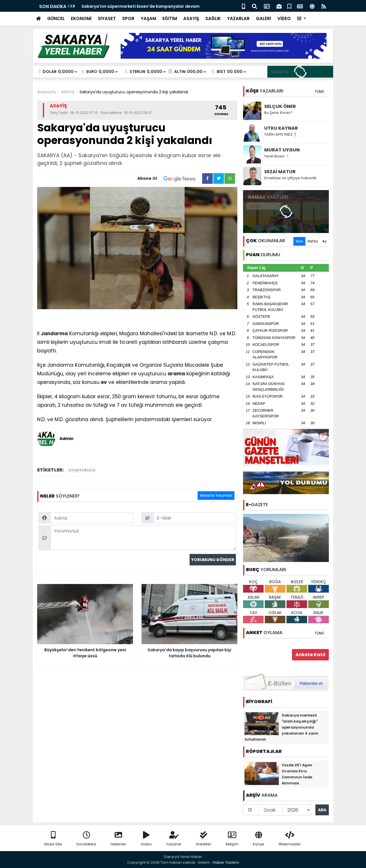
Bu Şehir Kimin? (278, 113)
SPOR (128, 18)
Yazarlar (174, 839)
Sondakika (86, 839)
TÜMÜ (319, 91)
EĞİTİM (170, 18)
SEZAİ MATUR (280, 172)
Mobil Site (53, 839)
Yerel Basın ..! (276, 156)
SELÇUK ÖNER (280, 106)
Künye (258, 839)
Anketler (204, 839)
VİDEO (284, 18)
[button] (302, 19)
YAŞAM (148, 18)
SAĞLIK (213, 18)
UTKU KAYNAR (281, 128)
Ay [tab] (324, 241)
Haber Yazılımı (226, 862)
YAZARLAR (238, 18)
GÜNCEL (56, 18)
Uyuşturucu (82, 470)
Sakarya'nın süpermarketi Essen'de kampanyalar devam (141, 6)
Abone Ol (170, 179)
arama (176, 374)
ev (104, 382)
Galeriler (118, 839)
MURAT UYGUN (282, 150)
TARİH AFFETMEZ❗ (281, 134)
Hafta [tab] (313, 241)
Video (146, 839)
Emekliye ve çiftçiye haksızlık (290, 178)
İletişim (232, 839)
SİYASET (107, 18)
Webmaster (290, 839)
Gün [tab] (299, 241)
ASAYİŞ (191, 18)
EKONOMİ (81, 18)
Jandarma (54, 334)
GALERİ (263, 18)
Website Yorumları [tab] (216, 495)
